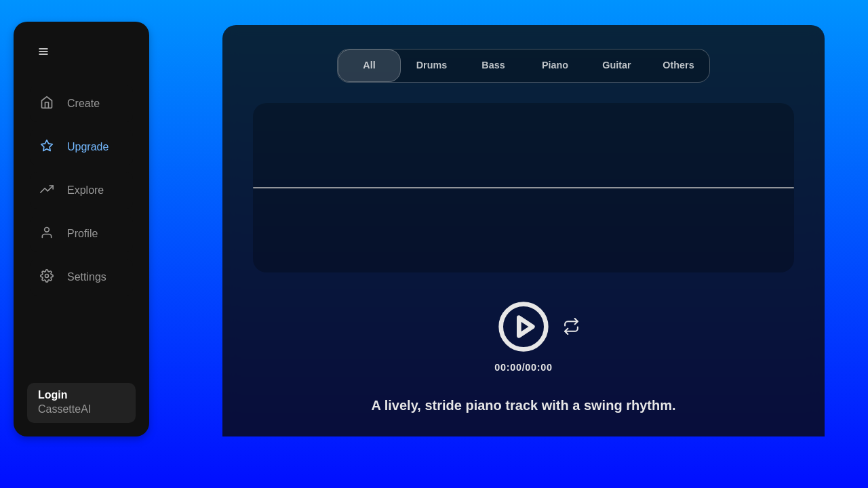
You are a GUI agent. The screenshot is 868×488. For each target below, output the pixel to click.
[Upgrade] (81, 147)
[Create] (81, 104)
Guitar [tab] (616, 65)
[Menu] (43, 52)
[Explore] (81, 190)
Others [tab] (678, 65)
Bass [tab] (493, 65)
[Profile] (81, 234)
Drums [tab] (432, 65)
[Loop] (571, 327)
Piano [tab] (555, 65)
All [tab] (369, 65)
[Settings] (81, 277)
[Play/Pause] (524, 327)
